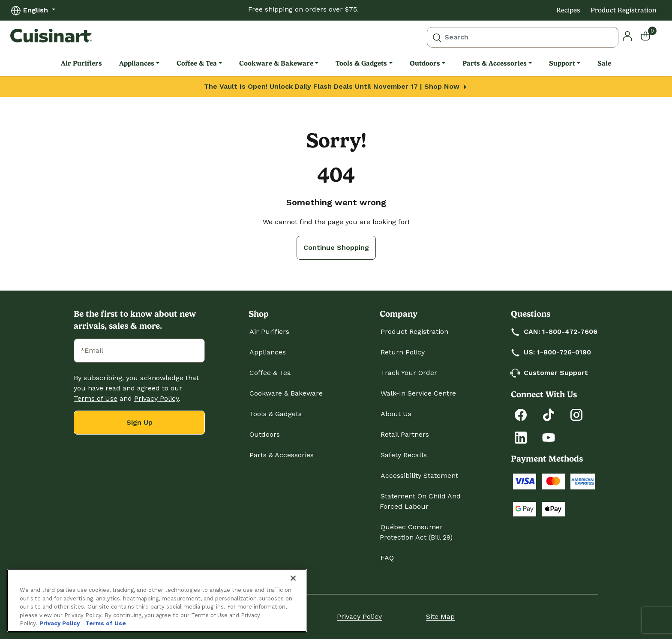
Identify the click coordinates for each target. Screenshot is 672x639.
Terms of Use (96, 398)
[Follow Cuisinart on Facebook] (521, 414)
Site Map (440, 616)
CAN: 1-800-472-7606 (555, 331)
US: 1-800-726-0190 (551, 352)
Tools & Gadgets (276, 414)
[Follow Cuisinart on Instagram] (576, 414)
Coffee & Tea (270, 373)
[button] (627, 35)
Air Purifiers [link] (81, 63)
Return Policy (403, 352)
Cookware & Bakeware (286, 393)
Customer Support (550, 373)
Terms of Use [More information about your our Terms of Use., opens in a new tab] (106, 623)
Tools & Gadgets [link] (361, 63)
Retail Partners (405, 434)
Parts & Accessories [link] (495, 63)
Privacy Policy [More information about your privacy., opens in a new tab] (60, 623)
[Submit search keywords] (437, 37)
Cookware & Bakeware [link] (276, 63)
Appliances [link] (137, 63)
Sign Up (139, 422)
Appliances (268, 352)
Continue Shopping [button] (336, 247)
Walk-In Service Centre (418, 393)
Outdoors (265, 434)
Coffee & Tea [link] (197, 63)
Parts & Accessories (282, 455)
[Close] (293, 578)
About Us (396, 414)
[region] (157, 600)
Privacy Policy (156, 398)
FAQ (387, 558)
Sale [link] (604, 63)
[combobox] (523, 37)
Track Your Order (409, 373)
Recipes (568, 10)
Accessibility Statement (419, 475)
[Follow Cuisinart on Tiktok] (549, 414)
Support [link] (562, 63)
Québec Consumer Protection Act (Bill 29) (416, 532)
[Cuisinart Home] (51, 36)
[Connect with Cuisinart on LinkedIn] (521, 437)
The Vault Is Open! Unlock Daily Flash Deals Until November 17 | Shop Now (336, 86)
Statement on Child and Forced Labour (420, 501)
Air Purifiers (269, 331)
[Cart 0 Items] (651, 36)
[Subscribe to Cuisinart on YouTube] (549, 437)
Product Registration (624, 10)
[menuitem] (81, 63)
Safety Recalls (404, 455)
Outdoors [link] (425, 63)
